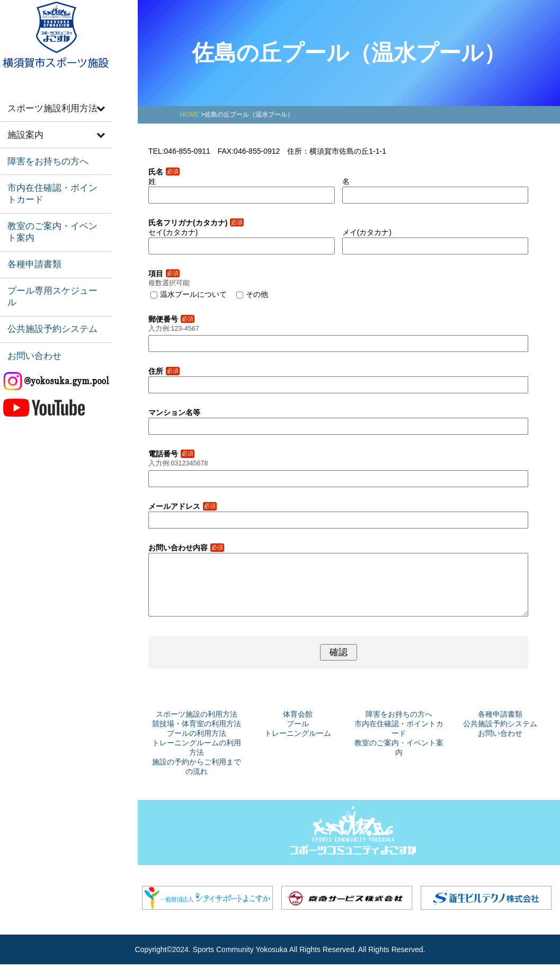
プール (298, 736)
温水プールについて (193, 294)
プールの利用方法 (197, 746)
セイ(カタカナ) (173, 232)
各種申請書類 (30, 243)
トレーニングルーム (298, 746)
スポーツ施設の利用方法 (197, 727)
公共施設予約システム (46, 290)
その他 (257, 294)
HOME (190, 115)
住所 (164, 371)
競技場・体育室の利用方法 (197, 736)
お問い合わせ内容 (186, 548)
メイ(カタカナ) (367, 232)
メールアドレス (183, 506)
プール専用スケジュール (50, 266)
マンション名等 (174, 412)
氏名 (164, 172)
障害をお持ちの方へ (42, 153)
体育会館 (298, 727)
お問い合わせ (30, 313)
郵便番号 (171, 319)
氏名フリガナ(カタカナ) (196, 223)
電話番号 (171, 454)
